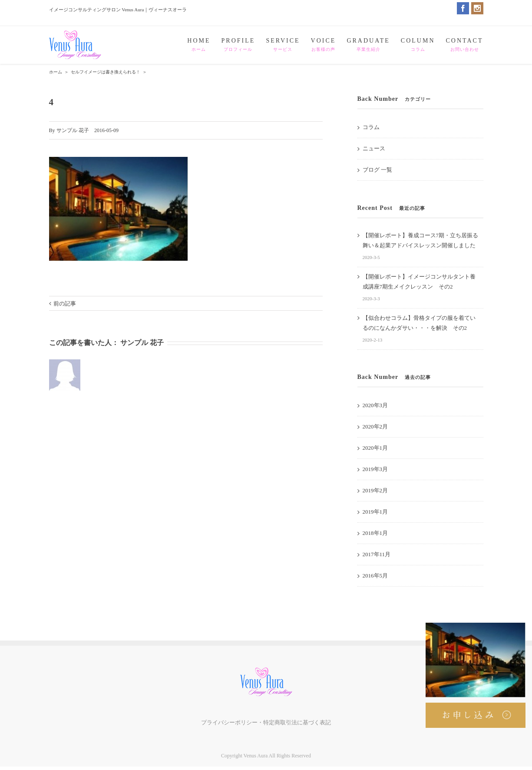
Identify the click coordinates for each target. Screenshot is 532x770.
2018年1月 (375, 533)
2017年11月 (377, 554)
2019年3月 (375, 469)
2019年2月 (375, 490)
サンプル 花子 (73, 130)
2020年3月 (375, 405)
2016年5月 (375, 576)
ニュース (374, 148)
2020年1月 (375, 448)
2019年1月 (375, 512)
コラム (371, 127)
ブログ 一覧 (377, 170)
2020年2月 (375, 426)
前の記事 (65, 304)
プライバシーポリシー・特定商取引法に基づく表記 (266, 722)
